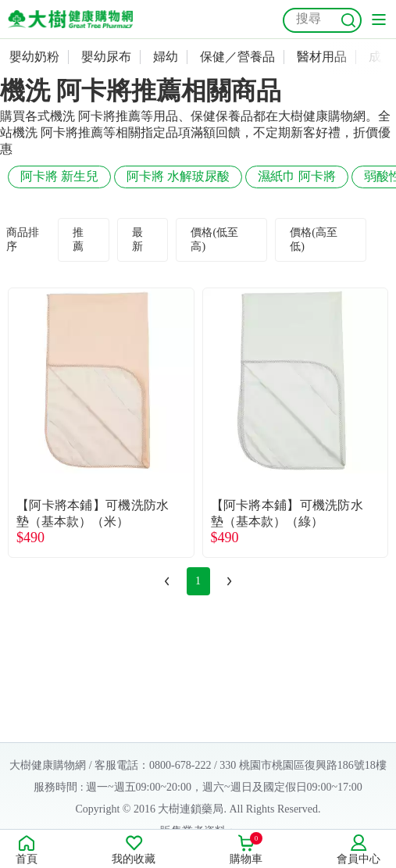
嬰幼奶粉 (34, 57)
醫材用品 (322, 57)
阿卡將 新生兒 (59, 176)
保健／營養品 (237, 57)
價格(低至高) (214, 239)
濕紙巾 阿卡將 (297, 176)
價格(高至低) (314, 239)
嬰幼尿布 (106, 57)
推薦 (78, 239)
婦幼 (166, 57)
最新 (137, 239)
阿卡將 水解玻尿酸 (178, 176)
